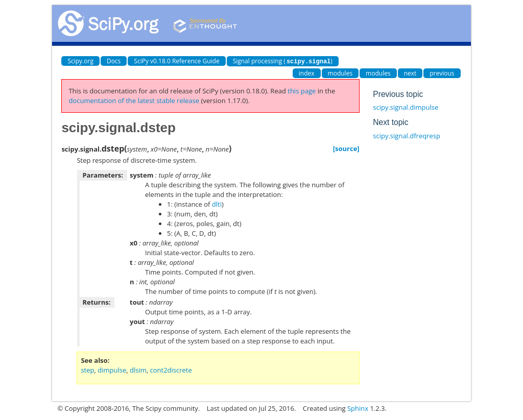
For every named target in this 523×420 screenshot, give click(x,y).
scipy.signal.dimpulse (406, 107)
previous (442, 73)
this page (302, 90)
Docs (114, 61)
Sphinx (358, 408)
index (307, 73)
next (410, 73)
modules (340, 73)
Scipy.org (80, 61)
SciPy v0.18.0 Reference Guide (176, 61)
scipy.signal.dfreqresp (407, 135)
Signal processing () (283, 61)
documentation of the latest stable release (134, 100)
